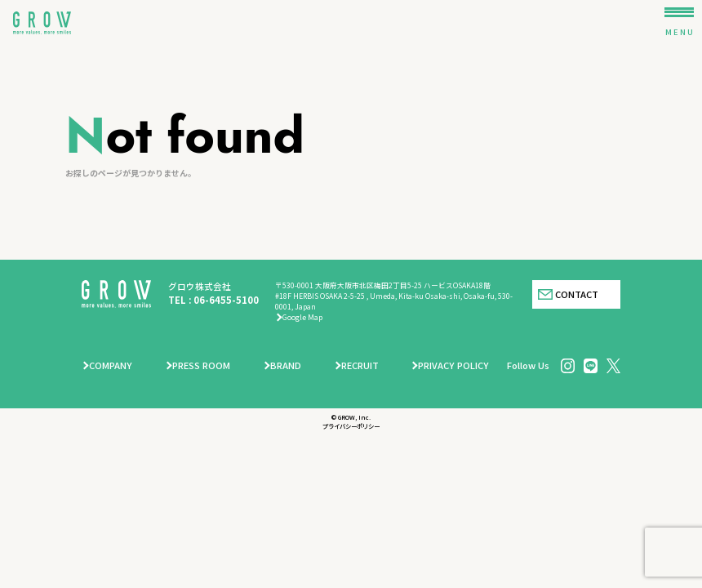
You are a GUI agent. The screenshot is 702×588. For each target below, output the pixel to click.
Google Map (302, 317)
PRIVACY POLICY (453, 365)
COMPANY (111, 365)
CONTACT (577, 294)
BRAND (286, 365)
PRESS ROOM (201, 365)
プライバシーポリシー (351, 426)
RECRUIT (360, 365)
